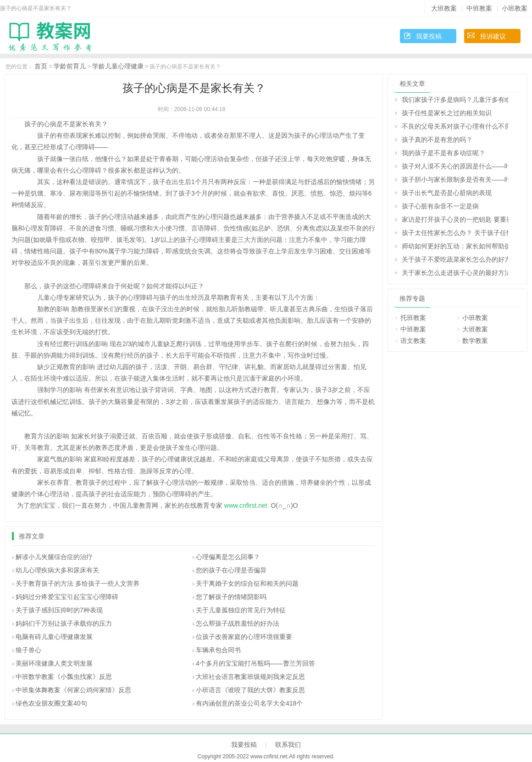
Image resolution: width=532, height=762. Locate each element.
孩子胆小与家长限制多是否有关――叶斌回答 (455, 179)
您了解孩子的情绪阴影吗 (231, 597)
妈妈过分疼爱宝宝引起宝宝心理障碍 (67, 597)
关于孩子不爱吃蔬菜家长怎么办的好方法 (455, 259)
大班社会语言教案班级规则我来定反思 (250, 677)
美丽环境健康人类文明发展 (54, 663)
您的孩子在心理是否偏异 (231, 570)
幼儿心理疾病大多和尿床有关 (57, 570)
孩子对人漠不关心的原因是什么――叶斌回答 (455, 166)
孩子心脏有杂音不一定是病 (440, 206)
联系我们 (288, 745)
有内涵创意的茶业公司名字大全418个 (249, 703)
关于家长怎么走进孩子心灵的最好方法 (455, 273)
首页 (41, 66)
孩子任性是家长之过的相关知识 (447, 113)
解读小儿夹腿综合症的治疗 (54, 557)
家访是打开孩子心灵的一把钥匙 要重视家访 (455, 219)
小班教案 (515, 8)
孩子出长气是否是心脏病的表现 (447, 193)
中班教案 (479, 8)
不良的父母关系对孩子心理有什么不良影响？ (455, 126)
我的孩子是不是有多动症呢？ (443, 153)
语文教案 (413, 341)
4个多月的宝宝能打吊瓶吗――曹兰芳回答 (255, 663)
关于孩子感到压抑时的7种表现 (59, 610)
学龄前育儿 (70, 66)
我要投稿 (429, 36)
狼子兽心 (28, 650)
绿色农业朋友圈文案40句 (51, 703)
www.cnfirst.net (246, 505)
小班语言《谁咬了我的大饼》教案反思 (250, 690)
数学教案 (475, 341)
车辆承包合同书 (218, 650)
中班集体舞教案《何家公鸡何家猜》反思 (73, 690)
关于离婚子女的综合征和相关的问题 (247, 583)
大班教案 (444, 8)
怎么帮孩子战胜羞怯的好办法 (238, 623)
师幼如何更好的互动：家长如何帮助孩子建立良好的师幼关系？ (455, 246)
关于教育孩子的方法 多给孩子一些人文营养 (78, 583)
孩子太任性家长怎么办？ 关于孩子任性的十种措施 (455, 233)
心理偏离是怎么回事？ (228, 557)
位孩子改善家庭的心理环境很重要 (244, 637)
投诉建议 (493, 36)
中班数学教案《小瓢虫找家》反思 (64, 677)
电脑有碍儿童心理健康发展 (54, 637)
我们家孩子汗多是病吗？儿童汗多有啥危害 (455, 100)
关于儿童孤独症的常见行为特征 (241, 610)
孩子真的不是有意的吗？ (437, 140)
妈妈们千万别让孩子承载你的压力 (64, 623)
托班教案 (413, 318)
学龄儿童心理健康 (118, 66)
